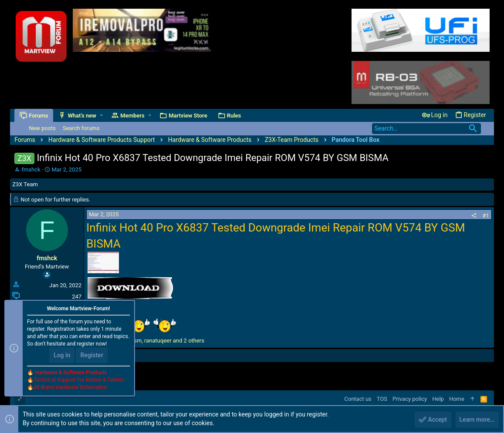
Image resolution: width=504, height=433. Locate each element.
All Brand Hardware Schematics (70, 388)
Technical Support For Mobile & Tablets (79, 380)
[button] (101, 116)
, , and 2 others (151, 341)
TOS (382, 399)
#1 (486, 216)
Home (457, 399)
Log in (62, 356)
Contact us (358, 399)
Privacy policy (410, 399)
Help (438, 399)
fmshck (31, 170)
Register (92, 356)
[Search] (426, 129)
